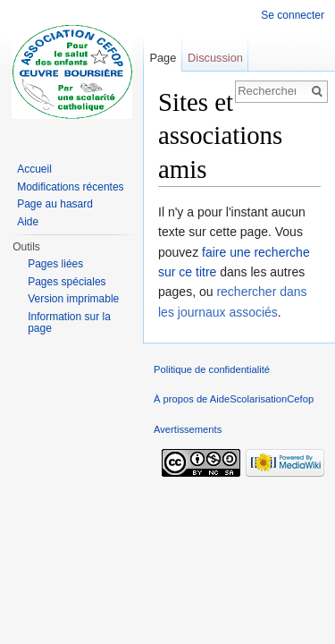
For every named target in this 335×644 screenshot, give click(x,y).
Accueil (34, 169)
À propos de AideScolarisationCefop (234, 399)
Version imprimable (73, 299)
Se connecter (293, 15)
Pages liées (55, 264)
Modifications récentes (70, 187)
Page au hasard (55, 204)
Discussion (215, 58)
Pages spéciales (67, 282)
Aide (28, 222)
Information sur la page (69, 323)
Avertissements (188, 429)
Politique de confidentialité (212, 369)
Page (163, 58)
